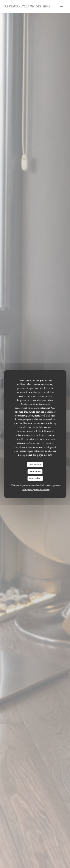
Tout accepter (35, 465)
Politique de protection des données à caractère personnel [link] (36, 485)
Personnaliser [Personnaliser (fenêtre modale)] (35, 478)
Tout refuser (35, 471)
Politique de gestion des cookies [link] (36, 489)
